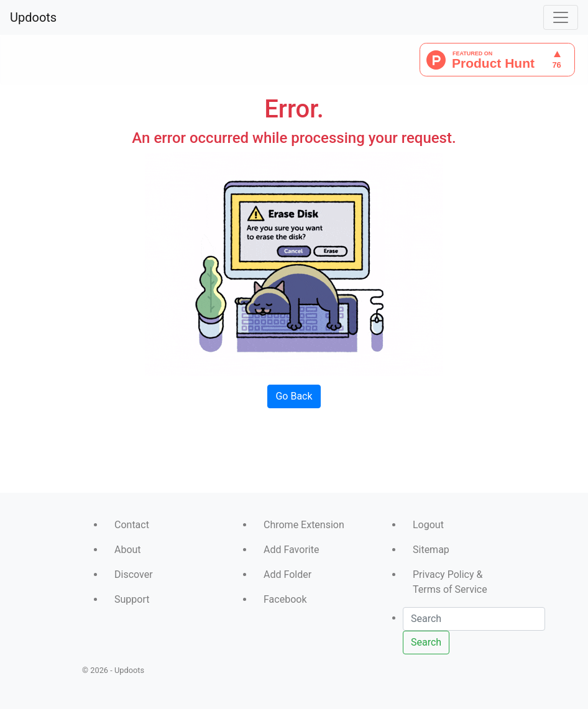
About (128, 550)
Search (426, 642)
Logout (428, 525)
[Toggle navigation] (561, 17)
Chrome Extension (304, 525)
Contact (132, 525)
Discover (134, 574)
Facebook (285, 599)
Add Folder (287, 574)
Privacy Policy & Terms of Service (450, 582)
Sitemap (431, 550)
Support (132, 599)
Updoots (33, 17)
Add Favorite (291, 550)
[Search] (474, 619)
